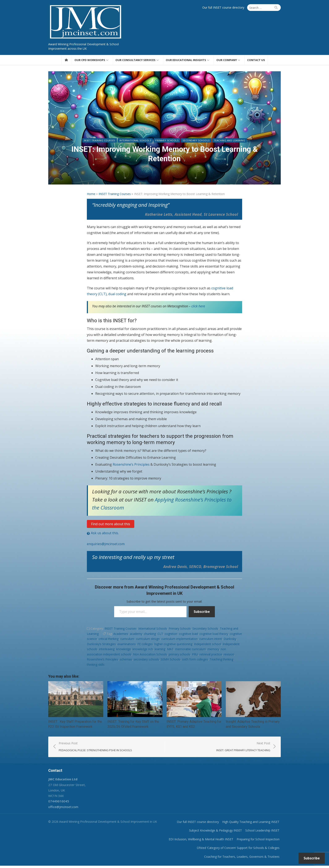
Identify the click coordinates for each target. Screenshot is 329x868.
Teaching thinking (221, 660)
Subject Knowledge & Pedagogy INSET (219, 833)
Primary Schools (167, 151)
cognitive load (188, 635)
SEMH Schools (171, 660)
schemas (126, 660)
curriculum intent (211, 640)
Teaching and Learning (230, 151)
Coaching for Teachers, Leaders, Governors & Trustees (245, 859)
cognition (171, 635)
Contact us (256, 61)
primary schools (180, 655)
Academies (121, 635)
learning (160, 650)
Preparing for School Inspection (261, 841)
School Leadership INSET (266, 833)
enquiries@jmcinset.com (106, 545)
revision (229, 655)
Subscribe (202, 613)
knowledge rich (143, 650)
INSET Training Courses (100, 151)
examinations (127, 645)
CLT (160, 635)
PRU (195, 655)
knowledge (124, 650)
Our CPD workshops (90, 61)
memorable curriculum (191, 650)
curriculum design (148, 640)
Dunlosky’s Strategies (101, 645)
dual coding (117, 295)
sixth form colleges (195, 660)
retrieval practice (211, 655)
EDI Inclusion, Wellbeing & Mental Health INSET (204, 841)
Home (91, 195)
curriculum (127, 640)
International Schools (135, 151)
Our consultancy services (135, 61)
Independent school (208, 645)
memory (213, 650)
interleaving (107, 650)
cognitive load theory (214, 635)
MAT (170, 650)
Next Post (247, 749)
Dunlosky (230, 640)
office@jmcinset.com (60, 809)
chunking (150, 635)
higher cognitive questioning (173, 645)
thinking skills (96, 666)
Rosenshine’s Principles (132, 465)
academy (136, 635)
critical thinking (109, 640)
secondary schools (146, 660)
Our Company (227, 61)
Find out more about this (111, 525)
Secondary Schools (196, 151)
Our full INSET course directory (227, 7)
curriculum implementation (180, 640)
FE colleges (145, 645)
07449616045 (55, 803)
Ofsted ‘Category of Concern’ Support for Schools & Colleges (242, 850)
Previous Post (92, 749)
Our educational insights (186, 61)
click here (198, 307)
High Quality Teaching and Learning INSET (254, 824)
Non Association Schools (150, 655)
